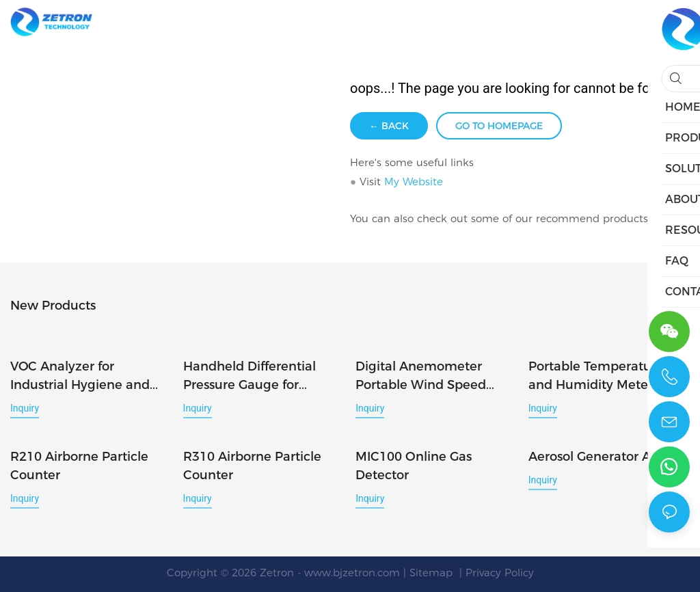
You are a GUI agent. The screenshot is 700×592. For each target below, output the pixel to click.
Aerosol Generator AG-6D (605, 455)
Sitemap (433, 571)
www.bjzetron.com (352, 571)
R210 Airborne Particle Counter (79, 465)
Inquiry (25, 407)
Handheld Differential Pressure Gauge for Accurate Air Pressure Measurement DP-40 (250, 376)
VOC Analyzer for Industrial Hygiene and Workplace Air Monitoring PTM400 (89, 376)
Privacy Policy (500, 571)
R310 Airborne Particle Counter (252, 465)
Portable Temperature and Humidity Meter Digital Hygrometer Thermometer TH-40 (596, 376)
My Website (414, 181)
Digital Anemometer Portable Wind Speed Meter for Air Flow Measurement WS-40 (421, 376)
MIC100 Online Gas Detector (414, 465)
